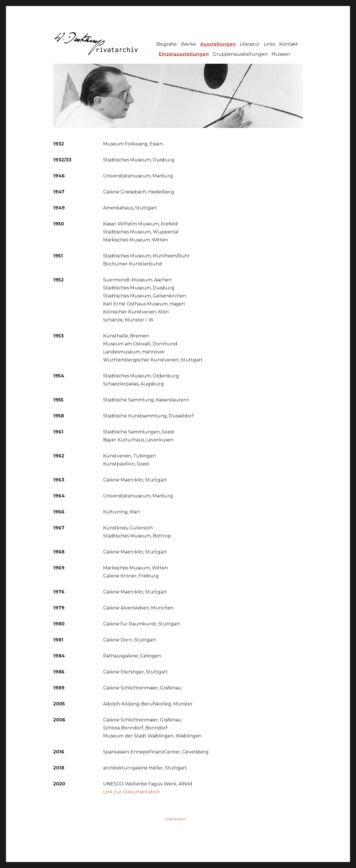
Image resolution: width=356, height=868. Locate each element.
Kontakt (288, 44)
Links (269, 44)
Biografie (167, 44)
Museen (281, 54)
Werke (188, 44)
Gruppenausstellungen (240, 54)
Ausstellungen (218, 44)
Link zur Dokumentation (131, 792)
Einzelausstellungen (184, 54)
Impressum (176, 819)
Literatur (250, 44)
